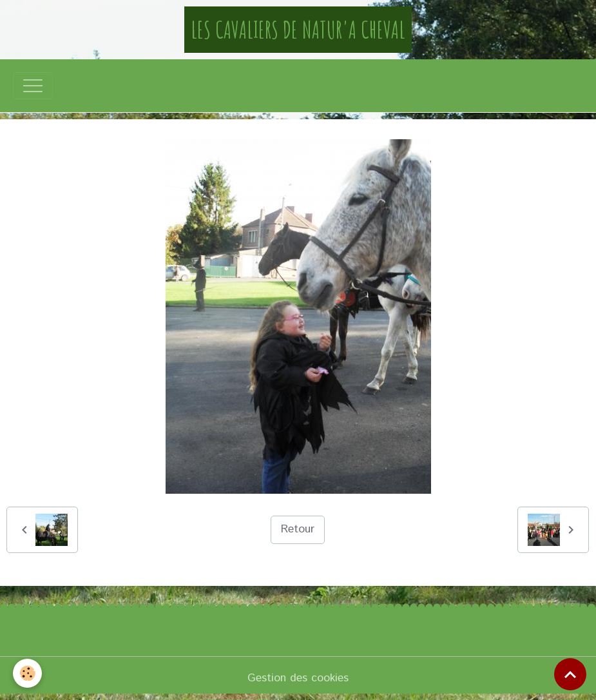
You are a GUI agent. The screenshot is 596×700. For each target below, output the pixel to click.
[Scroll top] (570, 674)
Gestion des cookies (298, 678)
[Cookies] (27, 673)
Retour (298, 529)
